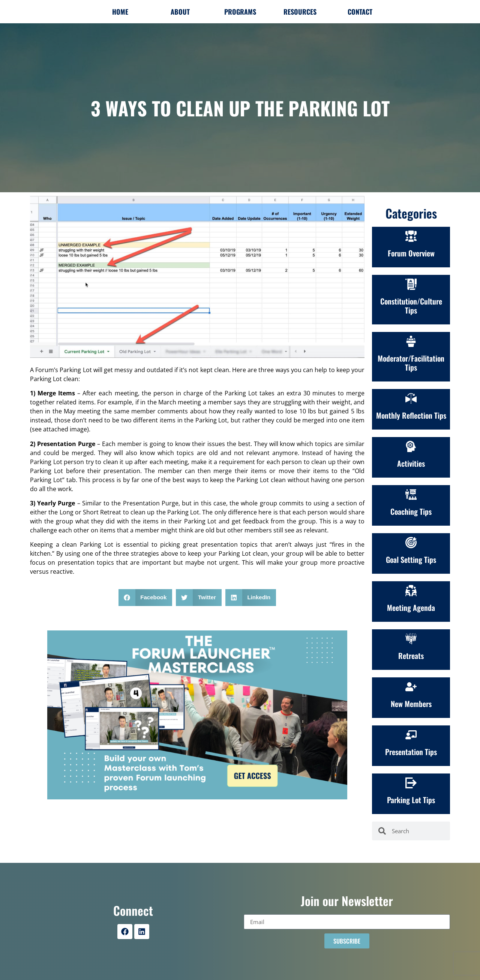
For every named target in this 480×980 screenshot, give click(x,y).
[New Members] (411, 687)
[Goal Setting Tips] (411, 543)
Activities (411, 463)
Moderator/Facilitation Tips (411, 363)
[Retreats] (411, 639)
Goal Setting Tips (411, 559)
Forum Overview (411, 253)
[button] (145, 598)
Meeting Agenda (411, 608)
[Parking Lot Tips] (411, 783)
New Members (411, 704)
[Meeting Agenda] (411, 591)
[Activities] (411, 446)
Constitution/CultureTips (411, 306)
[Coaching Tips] (411, 495)
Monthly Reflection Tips (411, 415)
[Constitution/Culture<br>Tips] (411, 284)
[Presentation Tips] (411, 735)
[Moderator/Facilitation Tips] (411, 341)
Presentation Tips (411, 752)
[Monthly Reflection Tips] (411, 398)
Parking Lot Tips (411, 800)
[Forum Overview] (411, 236)
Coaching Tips (411, 511)
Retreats (411, 656)
